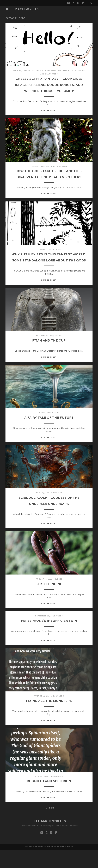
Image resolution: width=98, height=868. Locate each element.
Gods (59, 262)
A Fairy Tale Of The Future (49, 436)
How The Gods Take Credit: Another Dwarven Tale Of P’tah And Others (49, 183)
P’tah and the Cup (49, 358)
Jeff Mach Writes (23, 9)
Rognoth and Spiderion (49, 799)
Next (52, 826)
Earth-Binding (49, 602)
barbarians (57, 794)
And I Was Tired (59, 172)
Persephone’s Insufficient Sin (49, 639)
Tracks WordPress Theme (38, 865)
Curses (58, 597)
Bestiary (57, 511)
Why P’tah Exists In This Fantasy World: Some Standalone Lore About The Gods (49, 272)
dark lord (58, 714)
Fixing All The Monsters (49, 719)
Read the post (49, 117)
